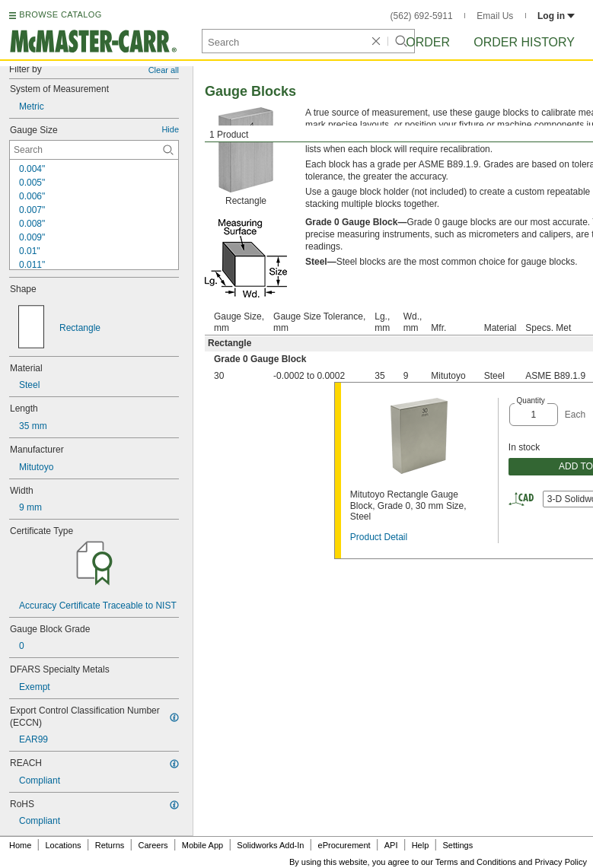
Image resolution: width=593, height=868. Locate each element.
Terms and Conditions (476, 862)
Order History (524, 42)
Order (428, 42)
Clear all (164, 70)
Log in (556, 16)
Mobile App (202, 845)
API (391, 845)
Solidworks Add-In (270, 845)
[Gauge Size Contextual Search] (94, 150)
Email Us (495, 16)
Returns (110, 845)
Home (20, 845)
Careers (153, 845)
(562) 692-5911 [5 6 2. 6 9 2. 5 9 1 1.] (422, 16)
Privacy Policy (561, 862)
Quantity (531, 401)
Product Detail (379, 537)
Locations (64, 845)
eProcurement (344, 845)
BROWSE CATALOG (60, 14)
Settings (458, 845)
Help (421, 845)
